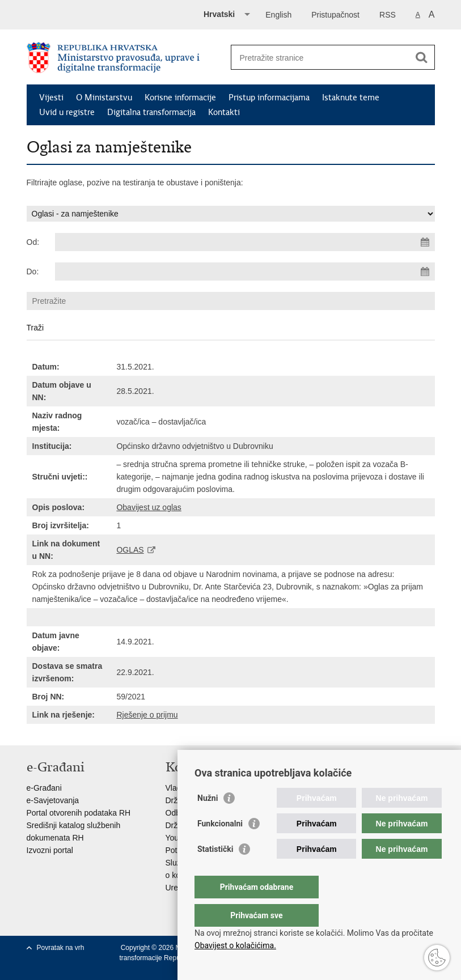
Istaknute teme (351, 97)
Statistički (215, 872)
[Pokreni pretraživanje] (422, 57)
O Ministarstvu (104, 97)
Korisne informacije (180, 97)
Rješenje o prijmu (147, 715)
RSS (388, 15)
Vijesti (51, 97)
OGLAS (130, 550)
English (278, 15)
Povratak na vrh (61, 948)
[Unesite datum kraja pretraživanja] (245, 271)
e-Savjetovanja (53, 800)
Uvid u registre (67, 112)
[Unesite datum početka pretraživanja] (245, 242)
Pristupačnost (335, 15)
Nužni (208, 821)
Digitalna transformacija (151, 112)
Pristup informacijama (269, 97)
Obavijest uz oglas (149, 507)
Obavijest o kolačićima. (235, 945)
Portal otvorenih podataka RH (79, 813)
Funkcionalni (220, 846)
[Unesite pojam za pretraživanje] (321, 58)
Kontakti (224, 112)
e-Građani (44, 788)
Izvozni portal (50, 850)
